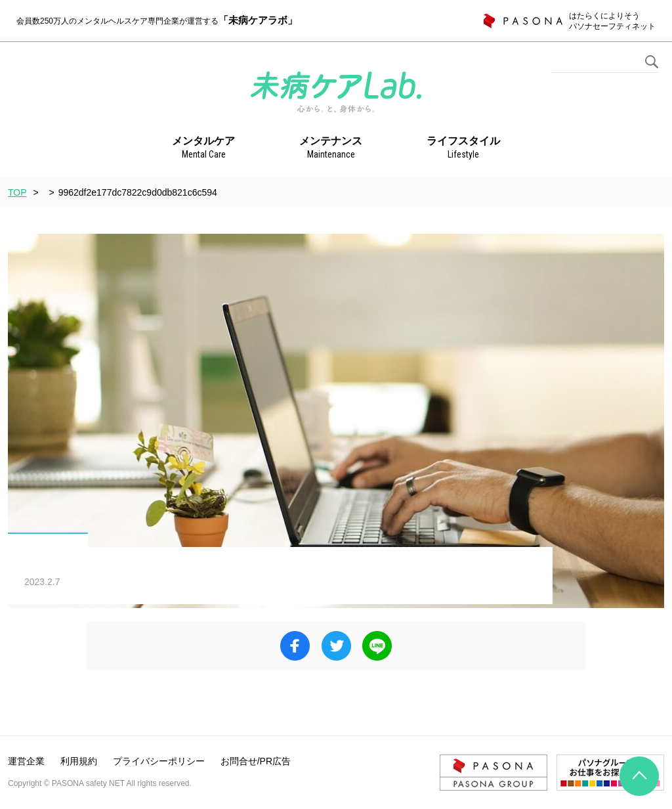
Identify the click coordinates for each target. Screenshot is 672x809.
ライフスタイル (463, 148)
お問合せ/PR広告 (256, 761)
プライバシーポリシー (159, 761)
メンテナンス (331, 148)
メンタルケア (203, 148)
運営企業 (26, 761)
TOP (17, 192)
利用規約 (79, 761)
